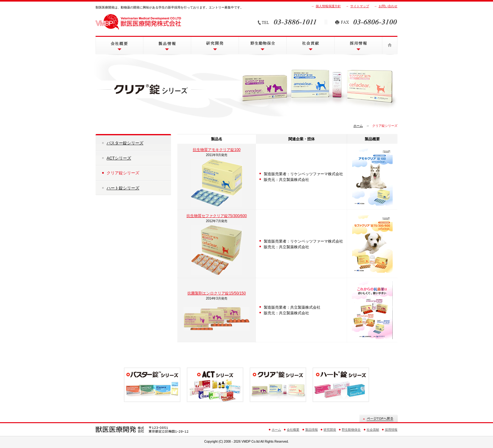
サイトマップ (360, 6)
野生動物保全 (263, 45)
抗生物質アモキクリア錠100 (217, 150)
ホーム (390, 45)
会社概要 (119, 45)
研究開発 (215, 45)
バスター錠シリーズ (125, 143)
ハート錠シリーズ (123, 188)
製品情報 (167, 45)
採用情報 (358, 45)
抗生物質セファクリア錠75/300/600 (217, 216)
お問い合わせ (388, 6)
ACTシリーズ (119, 158)
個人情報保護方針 (328, 6)
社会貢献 (310, 45)
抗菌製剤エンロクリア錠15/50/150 (216, 293)
